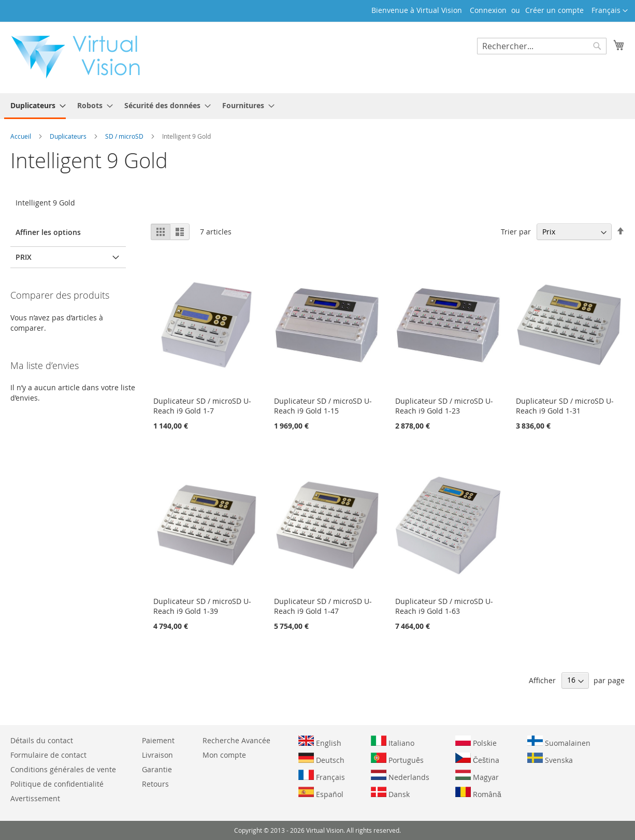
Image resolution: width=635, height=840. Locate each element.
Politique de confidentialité (57, 784)
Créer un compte (554, 10)
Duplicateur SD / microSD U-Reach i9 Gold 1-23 (444, 406)
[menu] (317, 106)
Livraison (157, 755)
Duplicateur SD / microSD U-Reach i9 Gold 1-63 (444, 606)
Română (478, 793)
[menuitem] (35, 106)
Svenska (550, 759)
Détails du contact (42, 740)
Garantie (157, 769)
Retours (155, 784)
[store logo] (81, 57)
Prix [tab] (24, 257)
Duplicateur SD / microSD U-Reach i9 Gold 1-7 (202, 406)
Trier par (516, 232)
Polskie (476, 742)
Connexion (488, 10)
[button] (610, 11)
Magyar (477, 776)
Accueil (21, 136)
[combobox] (542, 46)
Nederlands (400, 776)
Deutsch (321, 759)
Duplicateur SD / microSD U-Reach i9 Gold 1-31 (565, 406)
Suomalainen (559, 742)
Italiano (393, 742)
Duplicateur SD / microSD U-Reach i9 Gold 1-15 (323, 406)
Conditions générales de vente (63, 769)
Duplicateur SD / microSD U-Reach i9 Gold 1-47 (323, 606)
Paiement (158, 740)
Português (397, 759)
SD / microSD (125, 136)
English (320, 742)
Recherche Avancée (236, 740)
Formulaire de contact (48, 755)
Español (321, 793)
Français (322, 776)
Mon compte (224, 755)
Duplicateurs (69, 136)
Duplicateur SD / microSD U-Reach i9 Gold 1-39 (202, 606)
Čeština (477, 759)
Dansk (390, 793)
